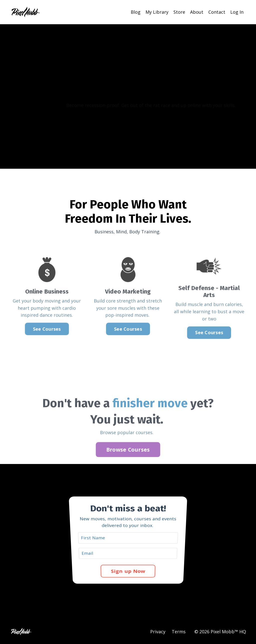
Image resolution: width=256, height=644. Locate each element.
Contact (217, 12)
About (197, 12)
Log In (237, 12)
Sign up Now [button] (128, 561)
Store (179, 12)
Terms (179, 632)
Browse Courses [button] (128, 456)
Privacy (158, 632)
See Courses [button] (47, 335)
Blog (136, 12)
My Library (157, 12)
